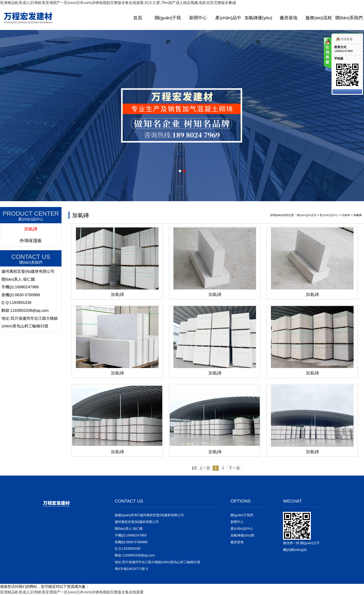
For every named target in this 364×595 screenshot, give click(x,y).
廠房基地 (289, 18)
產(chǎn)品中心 (228, 30)
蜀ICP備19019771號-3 (131, 569)
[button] (180, 171)
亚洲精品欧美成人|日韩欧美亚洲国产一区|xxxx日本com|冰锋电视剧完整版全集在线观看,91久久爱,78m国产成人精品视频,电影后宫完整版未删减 (118, 3)
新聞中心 (198, 18)
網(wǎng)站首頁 (307, 215)
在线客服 (343, 39)
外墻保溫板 (31, 241)
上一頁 (205, 468)
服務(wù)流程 (319, 18)
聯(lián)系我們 (349, 18)
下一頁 (234, 468)
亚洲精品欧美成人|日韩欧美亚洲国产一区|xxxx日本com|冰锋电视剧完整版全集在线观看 (72, 592)
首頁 (138, 18)
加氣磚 (31, 229)
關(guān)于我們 (168, 30)
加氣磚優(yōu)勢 (258, 30)
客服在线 (327, 55)
